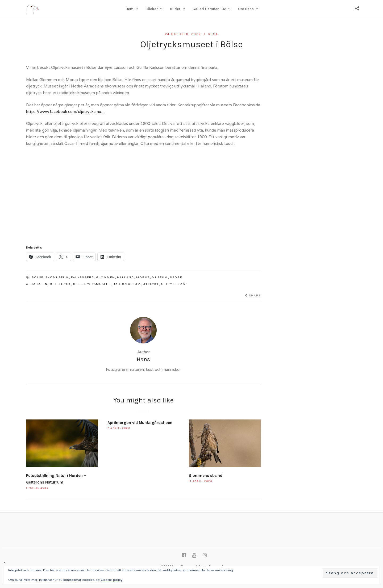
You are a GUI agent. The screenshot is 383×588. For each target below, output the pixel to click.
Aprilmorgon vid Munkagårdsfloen (140, 423)
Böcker (152, 9)
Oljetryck (60, 284)
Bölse (38, 278)
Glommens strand (206, 476)
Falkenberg (83, 278)
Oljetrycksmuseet (92, 284)
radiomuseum (127, 284)
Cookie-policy (112, 580)
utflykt (151, 284)
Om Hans (246, 9)
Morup (143, 278)
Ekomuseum (57, 278)
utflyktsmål (174, 284)
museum (160, 278)
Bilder (175, 9)
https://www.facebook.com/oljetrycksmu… (66, 112)
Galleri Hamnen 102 (209, 9)
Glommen (106, 278)
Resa (213, 34)
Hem (130, 9)
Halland (126, 278)
